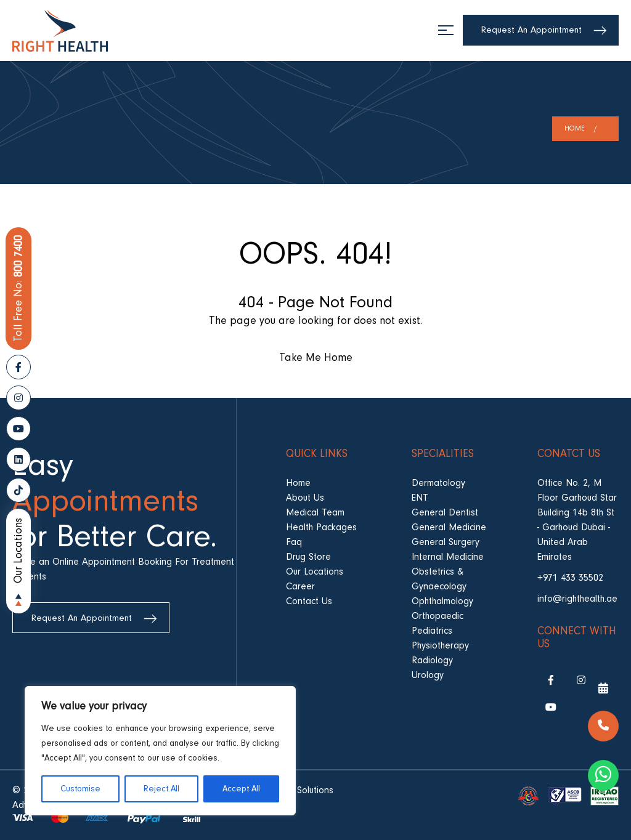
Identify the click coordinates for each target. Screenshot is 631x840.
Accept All (241, 789)
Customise (80, 789)
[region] (160, 751)
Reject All (161, 789)
